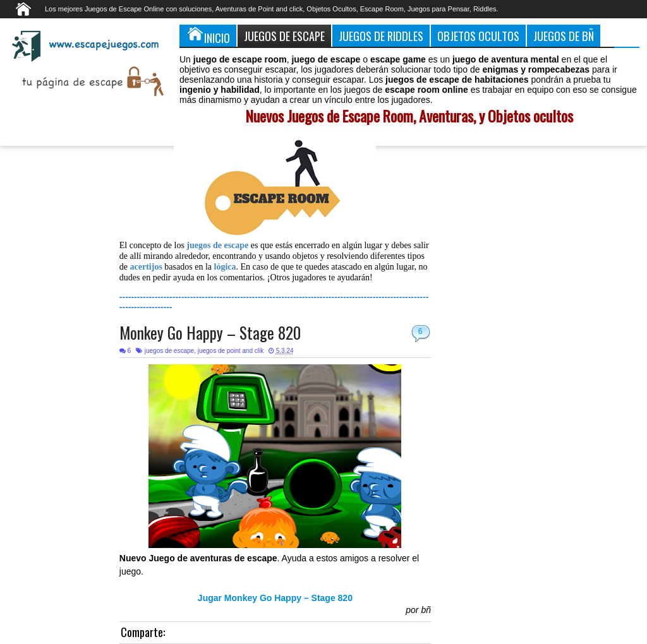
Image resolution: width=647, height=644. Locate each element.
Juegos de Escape (284, 36)
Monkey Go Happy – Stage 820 (210, 332)
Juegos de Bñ (564, 36)
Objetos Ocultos (478, 36)
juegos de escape (169, 351)
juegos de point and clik (231, 351)
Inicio (208, 35)
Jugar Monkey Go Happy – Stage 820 (275, 598)
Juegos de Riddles (381, 36)
